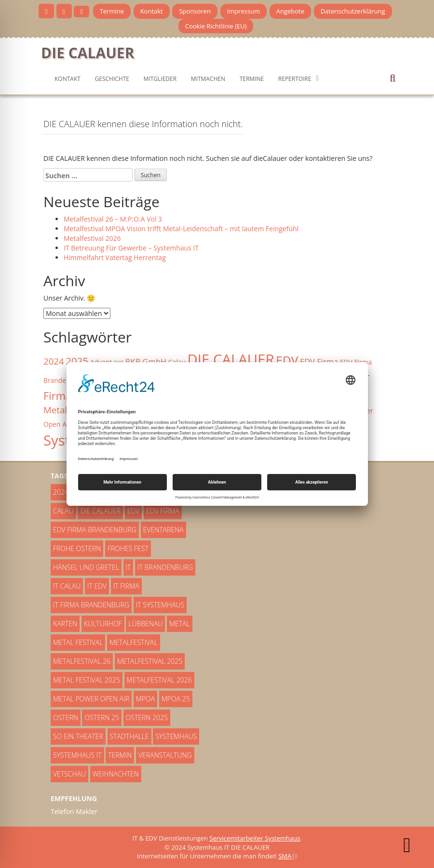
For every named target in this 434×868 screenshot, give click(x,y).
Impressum (244, 11)
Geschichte (112, 79)
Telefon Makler (74, 811)
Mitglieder (160, 79)
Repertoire (295, 79)
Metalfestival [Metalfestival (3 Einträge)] (134, 642)
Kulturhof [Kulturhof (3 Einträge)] (103, 624)
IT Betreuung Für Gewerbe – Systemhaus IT (131, 248)
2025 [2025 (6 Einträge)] (77, 361)
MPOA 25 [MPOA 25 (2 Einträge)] (176, 699)
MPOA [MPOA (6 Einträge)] (145, 699)
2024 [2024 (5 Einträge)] (54, 361)
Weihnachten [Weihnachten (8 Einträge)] (116, 774)
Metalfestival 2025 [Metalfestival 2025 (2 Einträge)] (150, 661)
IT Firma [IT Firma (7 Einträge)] (126, 586)
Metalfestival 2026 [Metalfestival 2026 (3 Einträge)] (159, 680)
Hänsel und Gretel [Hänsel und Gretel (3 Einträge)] (86, 567)
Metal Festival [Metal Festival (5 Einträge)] (78, 642)
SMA (285, 856)
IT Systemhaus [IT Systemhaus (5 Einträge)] (160, 605)
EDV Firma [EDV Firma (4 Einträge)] (319, 362)
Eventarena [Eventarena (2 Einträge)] (163, 530)
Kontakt (152, 11)
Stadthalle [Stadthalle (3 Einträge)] (129, 736)
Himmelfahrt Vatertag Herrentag (115, 257)
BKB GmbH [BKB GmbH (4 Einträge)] (146, 362)
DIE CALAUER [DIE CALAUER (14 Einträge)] (231, 359)
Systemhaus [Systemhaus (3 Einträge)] (176, 736)
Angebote (290, 11)
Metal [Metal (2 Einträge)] (180, 624)
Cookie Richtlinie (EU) (216, 26)
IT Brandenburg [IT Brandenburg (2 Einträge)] (165, 567)
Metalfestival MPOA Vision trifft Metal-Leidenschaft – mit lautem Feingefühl (181, 229)
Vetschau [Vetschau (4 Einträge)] (69, 774)
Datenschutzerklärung (353, 11)
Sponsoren (195, 11)
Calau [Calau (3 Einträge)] (63, 511)
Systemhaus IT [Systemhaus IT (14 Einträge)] (77, 755)
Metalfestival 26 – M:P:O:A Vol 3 (113, 219)
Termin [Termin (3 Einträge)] (120, 755)
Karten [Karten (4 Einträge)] (65, 624)
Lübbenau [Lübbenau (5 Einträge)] (145, 624)
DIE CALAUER (88, 53)
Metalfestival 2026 (92, 238)
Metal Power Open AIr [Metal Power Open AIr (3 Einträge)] (91, 699)
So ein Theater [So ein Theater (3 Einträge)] (78, 736)
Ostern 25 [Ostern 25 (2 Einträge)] (102, 717)
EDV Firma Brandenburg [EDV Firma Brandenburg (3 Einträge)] (95, 530)
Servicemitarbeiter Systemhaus (255, 838)
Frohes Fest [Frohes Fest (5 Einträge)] (128, 548)
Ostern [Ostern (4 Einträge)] (66, 717)
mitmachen (208, 79)
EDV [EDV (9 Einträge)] (287, 360)
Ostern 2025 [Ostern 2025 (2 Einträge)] (147, 717)
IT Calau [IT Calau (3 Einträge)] (67, 586)
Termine (112, 11)
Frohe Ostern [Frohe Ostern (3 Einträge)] (77, 548)
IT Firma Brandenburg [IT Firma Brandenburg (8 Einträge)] (91, 605)
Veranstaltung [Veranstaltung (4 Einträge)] (165, 755)
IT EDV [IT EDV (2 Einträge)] (97, 586)
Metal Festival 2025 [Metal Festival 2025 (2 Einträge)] (87, 680)
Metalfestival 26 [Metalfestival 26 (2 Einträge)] (82, 661)
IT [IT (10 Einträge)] (129, 567)
